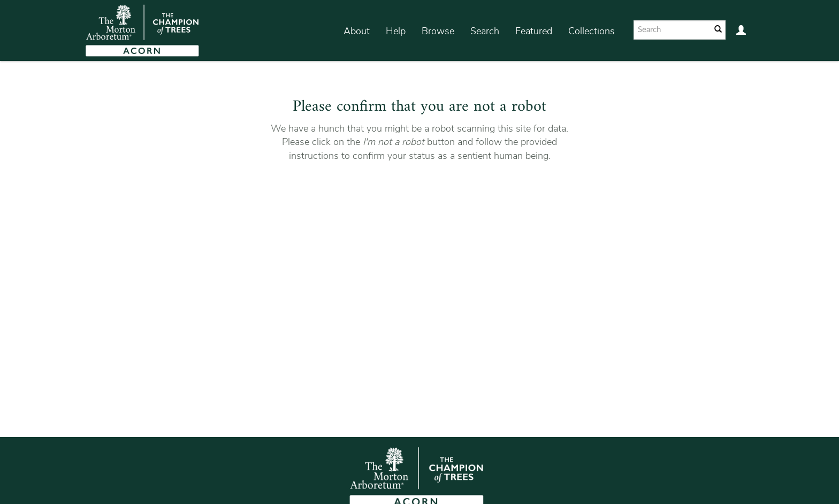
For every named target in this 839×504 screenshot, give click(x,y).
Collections (592, 31)
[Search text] (672, 30)
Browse (438, 31)
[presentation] (418, 197)
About (357, 31)
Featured (534, 31)
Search (485, 31)
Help (396, 31)
